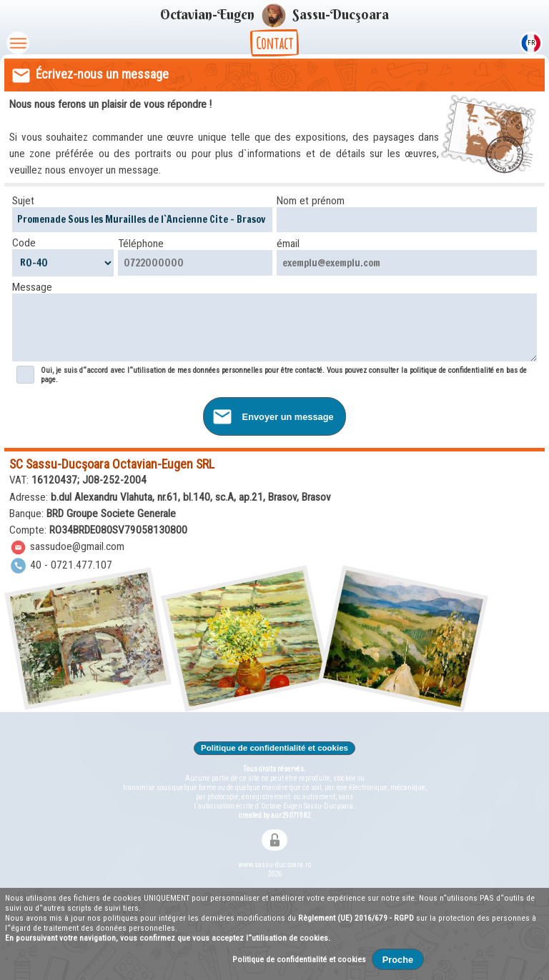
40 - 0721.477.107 (61, 565)
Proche (398, 960)
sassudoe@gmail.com (67, 546)
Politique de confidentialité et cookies (275, 748)
